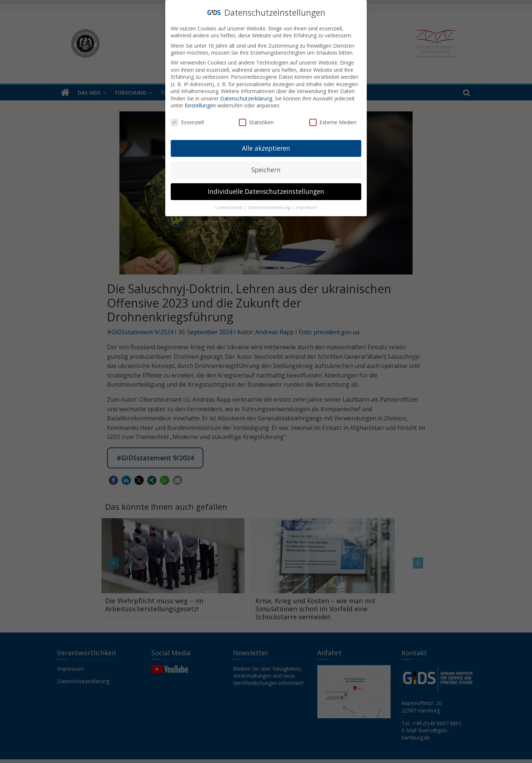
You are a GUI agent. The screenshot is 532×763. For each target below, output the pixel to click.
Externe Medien (333, 122)
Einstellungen (200, 105)
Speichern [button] (266, 170)
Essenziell (187, 122)
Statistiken (256, 122)
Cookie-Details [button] (229, 207)
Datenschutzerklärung (246, 98)
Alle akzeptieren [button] (266, 148)
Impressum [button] (306, 207)
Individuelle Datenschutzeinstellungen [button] (266, 191)
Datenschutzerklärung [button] (270, 207)
